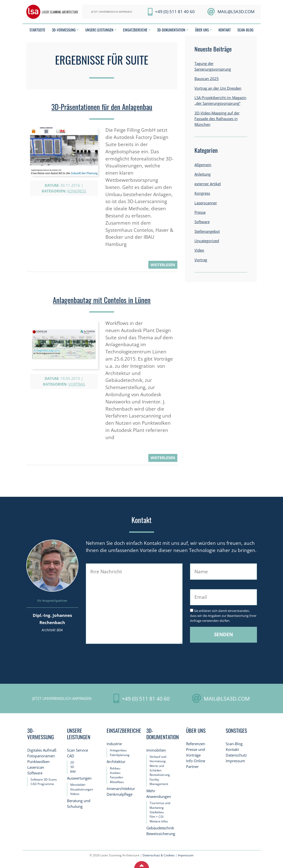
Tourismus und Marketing (160, 805)
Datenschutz (236, 755)
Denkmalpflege (120, 794)
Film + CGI (157, 817)
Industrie (114, 744)
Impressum (235, 761)
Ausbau (115, 773)
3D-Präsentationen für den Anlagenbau (102, 107)
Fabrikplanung (120, 755)
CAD (71, 756)
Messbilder (78, 785)
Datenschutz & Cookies (159, 855)
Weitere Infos (159, 821)
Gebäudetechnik (160, 828)
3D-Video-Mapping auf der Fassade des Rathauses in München (217, 119)
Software (202, 222)
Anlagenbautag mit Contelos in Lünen (102, 300)
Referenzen (196, 744)
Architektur (116, 762)
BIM (73, 772)
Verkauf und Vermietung (158, 759)
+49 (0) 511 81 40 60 (175, 12)
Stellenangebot (207, 231)
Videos (75, 794)
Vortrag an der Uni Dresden (218, 88)
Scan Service (78, 750)
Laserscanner (206, 203)
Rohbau (115, 768)
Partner (192, 767)
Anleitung (203, 174)
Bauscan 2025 (207, 79)
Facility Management (159, 782)
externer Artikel (208, 184)
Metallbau (117, 782)
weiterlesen (163, 265)
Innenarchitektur (121, 789)
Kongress (77, 191)
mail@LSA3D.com (236, 12)
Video (199, 250)
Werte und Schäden (157, 768)
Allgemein (203, 165)
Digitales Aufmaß (42, 750)
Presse (200, 212)
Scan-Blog (234, 744)
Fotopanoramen (41, 756)
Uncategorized (207, 241)
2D (72, 762)
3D (72, 767)
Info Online (196, 761)
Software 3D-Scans (44, 779)
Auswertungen (79, 778)
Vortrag (77, 384)
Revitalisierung (160, 775)
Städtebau (157, 812)
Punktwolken (38, 762)
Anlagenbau (118, 750)
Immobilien (156, 750)
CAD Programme (42, 784)
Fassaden (116, 777)
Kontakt (232, 750)
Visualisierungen (82, 789)
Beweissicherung (161, 834)
